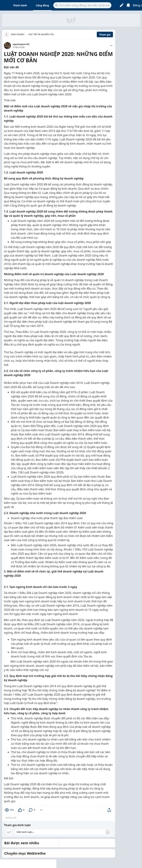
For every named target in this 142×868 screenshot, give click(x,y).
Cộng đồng (42, 5)
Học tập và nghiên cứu (41, 34)
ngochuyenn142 (21, 44)
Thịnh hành (20, 5)
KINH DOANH (18, 34)
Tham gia (105, 35)
